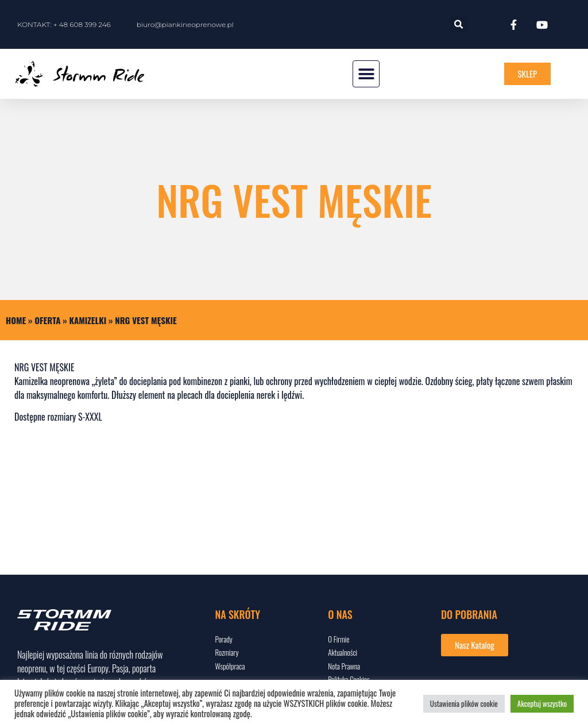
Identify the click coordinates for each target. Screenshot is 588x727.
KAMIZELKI (88, 320)
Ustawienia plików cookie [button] (464, 703)
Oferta (47, 320)
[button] (459, 24)
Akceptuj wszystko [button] (542, 703)
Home (16, 320)
